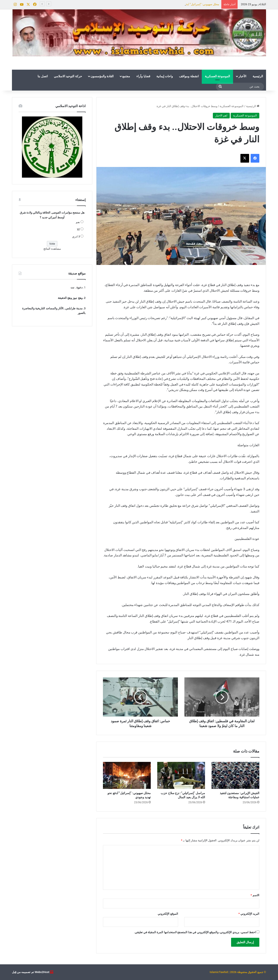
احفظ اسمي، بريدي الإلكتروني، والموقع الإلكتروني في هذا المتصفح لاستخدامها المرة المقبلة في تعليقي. (195, 932)
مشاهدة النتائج (52, 249)
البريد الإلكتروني (249, 914)
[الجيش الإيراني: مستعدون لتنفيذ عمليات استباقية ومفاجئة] (235, 775)
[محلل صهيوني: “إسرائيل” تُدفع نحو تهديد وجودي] (127, 775)
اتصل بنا (43, 76)
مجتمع (126, 76)
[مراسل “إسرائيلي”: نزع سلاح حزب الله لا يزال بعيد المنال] (181, 775)
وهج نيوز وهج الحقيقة (70, 298)
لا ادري (76, 237)
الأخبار (242, 76)
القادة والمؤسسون (102, 76)
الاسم (255, 895)
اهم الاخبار (221, 115)
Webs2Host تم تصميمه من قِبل (31, 972)
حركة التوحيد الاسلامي (68, 76)
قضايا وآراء (143, 76)
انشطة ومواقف (189, 76)
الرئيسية (258, 76)
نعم (78, 222)
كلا (78, 229)
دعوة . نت (77, 287)
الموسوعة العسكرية (217, 76)
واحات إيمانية (165, 76)
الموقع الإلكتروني (168, 914)
